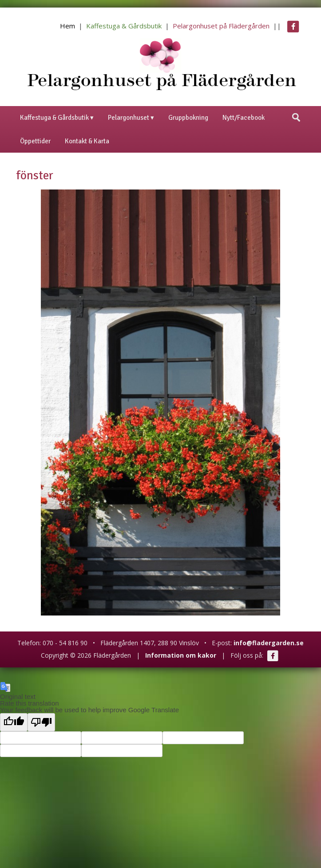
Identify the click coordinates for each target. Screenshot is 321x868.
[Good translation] (14, 722)
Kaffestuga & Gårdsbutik (124, 26)
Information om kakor (181, 655)
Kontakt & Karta (87, 141)
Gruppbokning (188, 118)
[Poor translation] (41, 722)
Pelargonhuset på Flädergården (221, 26)
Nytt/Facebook (244, 118)
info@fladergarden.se (269, 643)
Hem (67, 26)
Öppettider (35, 141)
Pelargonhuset (129, 118)
